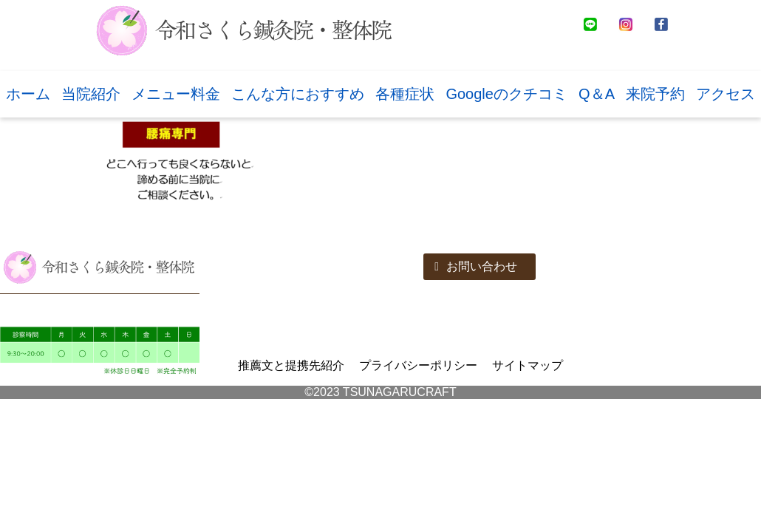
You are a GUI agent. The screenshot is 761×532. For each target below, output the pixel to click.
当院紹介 (91, 94)
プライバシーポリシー (418, 365)
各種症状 (405, 94)
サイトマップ (528, 365)
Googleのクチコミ (506, 94)
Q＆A (597, 94)
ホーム (28, 94)
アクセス (726, 94)
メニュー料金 (176, 94)
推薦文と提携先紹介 (291, 365)
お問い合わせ (476, 266)
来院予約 (655, 94)
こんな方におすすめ (298, 94)
